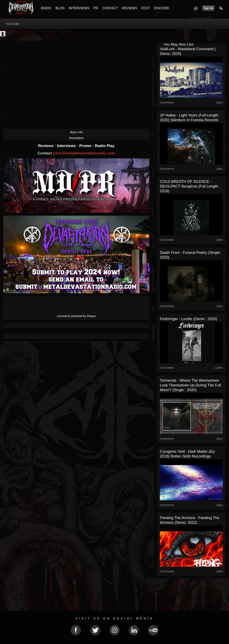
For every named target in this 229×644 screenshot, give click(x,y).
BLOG (60, 8)
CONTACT (110, 8)
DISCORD (161, 8)
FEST (146, 8)
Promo (86, 146)
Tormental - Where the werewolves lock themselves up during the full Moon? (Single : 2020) (190, 385)
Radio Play (105, 146)
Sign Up (208, 8)
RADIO (46, 8)
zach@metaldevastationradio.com (84, 153)
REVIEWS (130, 8)
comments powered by (76, 316)
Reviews (46, 146)
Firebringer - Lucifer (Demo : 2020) (188, 319)
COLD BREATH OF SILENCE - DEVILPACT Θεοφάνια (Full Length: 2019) (189, 186)
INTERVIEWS (79, 8)
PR (96, 8)
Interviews (67, 146)
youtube (13, 24)
